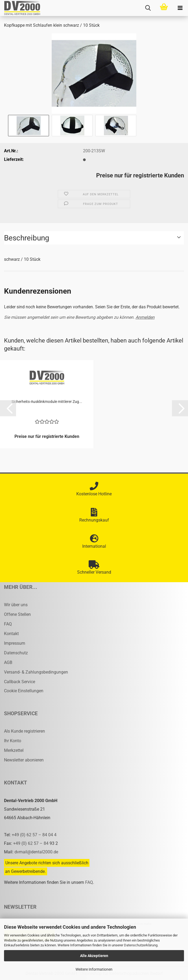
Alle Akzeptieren (94, 956)
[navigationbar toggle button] (180, 8)
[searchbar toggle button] (148, 8)
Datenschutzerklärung (141, 945)
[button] (8, 408)
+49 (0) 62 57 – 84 (31, 843)
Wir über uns (16, 605)
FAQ (8, 624)
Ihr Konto (13, 741)
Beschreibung (27, 238)
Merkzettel (14, 750)
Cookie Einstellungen (24, 691)
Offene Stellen (17, 614)
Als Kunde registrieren (25, 731)
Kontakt (11, 634)
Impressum (15, 643)
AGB (8, 662)
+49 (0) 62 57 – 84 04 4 (34, 835)
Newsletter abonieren (24, 760)
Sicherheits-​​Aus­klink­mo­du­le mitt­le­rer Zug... (47, 402)
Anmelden (145, 317)
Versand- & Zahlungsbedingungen (36, 672)
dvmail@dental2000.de (36, 852)
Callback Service (20, 682)
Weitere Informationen (94, 969)
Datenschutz (16, 653)
